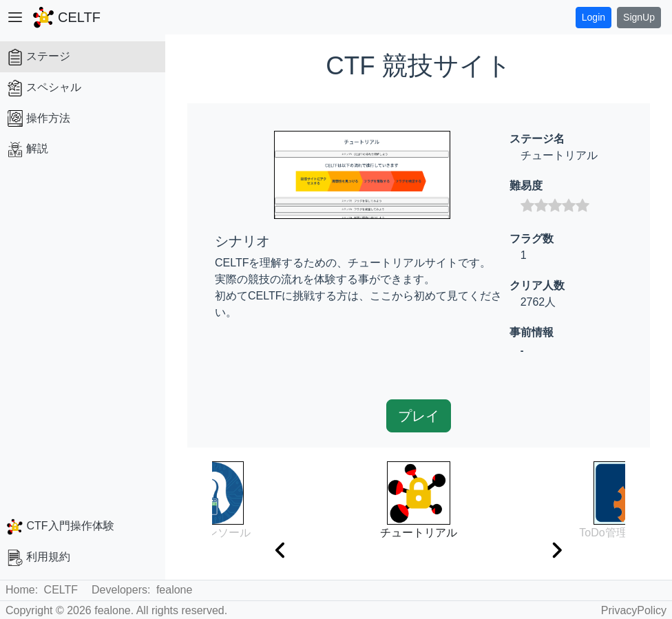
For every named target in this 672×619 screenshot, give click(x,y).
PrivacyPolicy (634, 610)
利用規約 (39, 558)
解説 (28, 149)
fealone (175, 590)
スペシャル (44, 88)
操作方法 (39, 118)
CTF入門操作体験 (61, 527)
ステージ (39, 57)
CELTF (61, 590)
